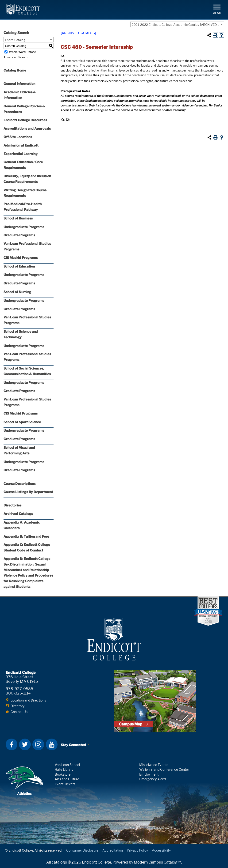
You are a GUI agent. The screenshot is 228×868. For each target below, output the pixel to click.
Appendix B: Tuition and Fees (26, 536)
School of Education (19, 266)
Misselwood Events (154, 765)
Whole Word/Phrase (22, 52)
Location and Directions (28, 700)
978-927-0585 (19, 689)
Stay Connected (73, 745)
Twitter (25, 744)
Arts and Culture (67, 779)
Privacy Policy (137, 850)
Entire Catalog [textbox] (15, 40)
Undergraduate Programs (24, 227)
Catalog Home (15, 70)
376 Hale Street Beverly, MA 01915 (22, 679)
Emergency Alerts (153, 779)
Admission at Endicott (21, 145)
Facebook (12, 744)
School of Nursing (17, 292)
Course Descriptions (19, 484)
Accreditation (113, 850)
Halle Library (64, 769)
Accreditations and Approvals (27, 128)
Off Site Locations (18, 137)
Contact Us (19, 712)
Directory (17, 706)
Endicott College (23, 10)
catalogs (59, 862)
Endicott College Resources (25, 120)
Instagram (38, 744)
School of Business (18, 218)
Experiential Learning (21, 154)
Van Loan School (67, 765)
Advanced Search (15, 57)
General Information (19, 84)
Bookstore (63, 774)
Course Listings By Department (28, 492)
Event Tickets (65, 784)
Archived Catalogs (18, 514)
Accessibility (161, 850)
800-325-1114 (18, 693)
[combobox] (177, 24)
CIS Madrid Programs (21, 258)
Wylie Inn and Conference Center (164, 769)
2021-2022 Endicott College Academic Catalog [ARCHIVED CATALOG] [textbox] (178, 25)
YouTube (52, 744)
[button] (217, 9)
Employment (149, 774)
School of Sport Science (22, 422)
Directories (12, 505)
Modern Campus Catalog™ (157, 862)
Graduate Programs (19, 235)
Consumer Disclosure (82, 850)
